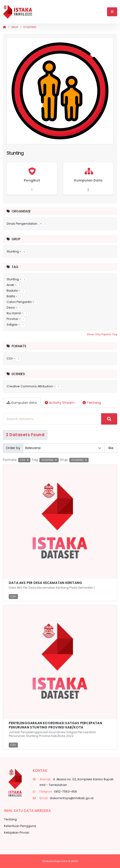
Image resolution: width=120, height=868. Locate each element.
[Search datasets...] (52, 419)
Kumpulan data (22, 403)
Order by (13, 448)
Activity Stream (60, 403)
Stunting (30, 27)
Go (111, 448)
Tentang (92, 403)
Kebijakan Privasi (17, 833)
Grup (15, 27)
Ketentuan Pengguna (20, 826)
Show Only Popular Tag (102, 334)
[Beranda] (4, 27)
